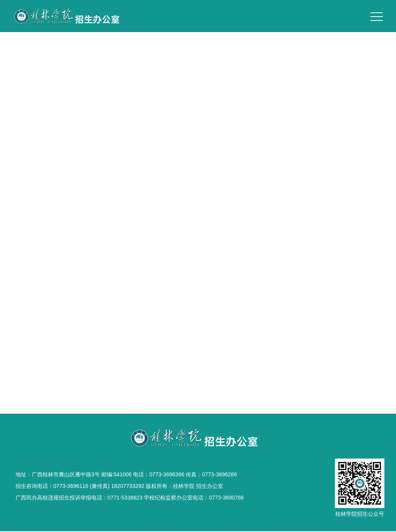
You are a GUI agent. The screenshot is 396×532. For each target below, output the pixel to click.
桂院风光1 (198, 217)
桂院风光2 (198, 182)
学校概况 (346, 136)
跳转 (240, 243)
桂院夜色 (198, 164)
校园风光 (374, 136)
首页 (323, 136)
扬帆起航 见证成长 (198, 200)
